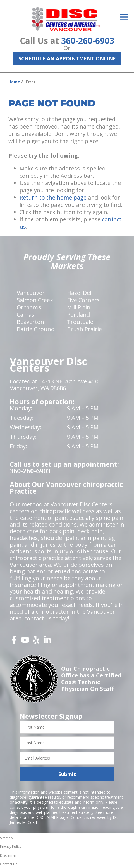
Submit (67, 774)
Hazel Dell (80, 293)
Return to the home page (53, 197)
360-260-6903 (88, 41)
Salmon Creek (35, 300)
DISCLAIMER (47, 817)
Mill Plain (79, 307)
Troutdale (80, 322)
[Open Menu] (124, 17)
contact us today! (47, 618)
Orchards (29, 307)
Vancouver (31, 293)
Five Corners (83, 300)
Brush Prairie (84, 329)
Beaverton (30, 322)
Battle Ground (36, 329)
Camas (26, 315)
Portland (78, 315)
